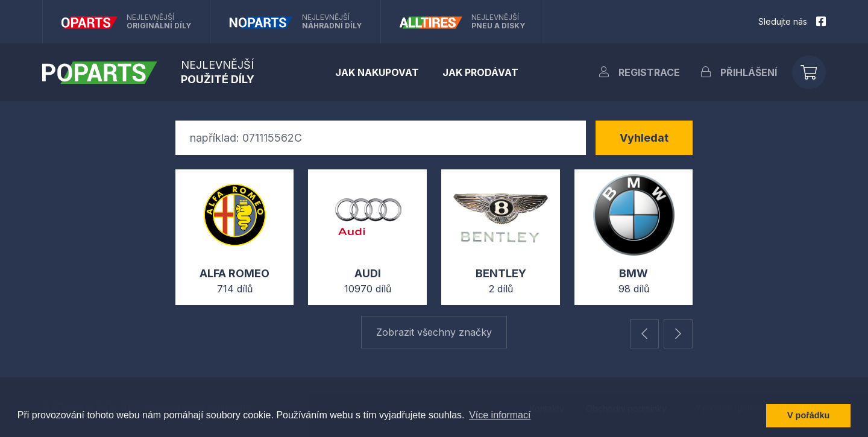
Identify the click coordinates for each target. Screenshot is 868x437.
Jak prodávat (480, 72)
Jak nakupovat (377, 72)
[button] (644, 334)
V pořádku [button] (808, 415)
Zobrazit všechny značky (434, 332)
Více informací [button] (500, 415)
